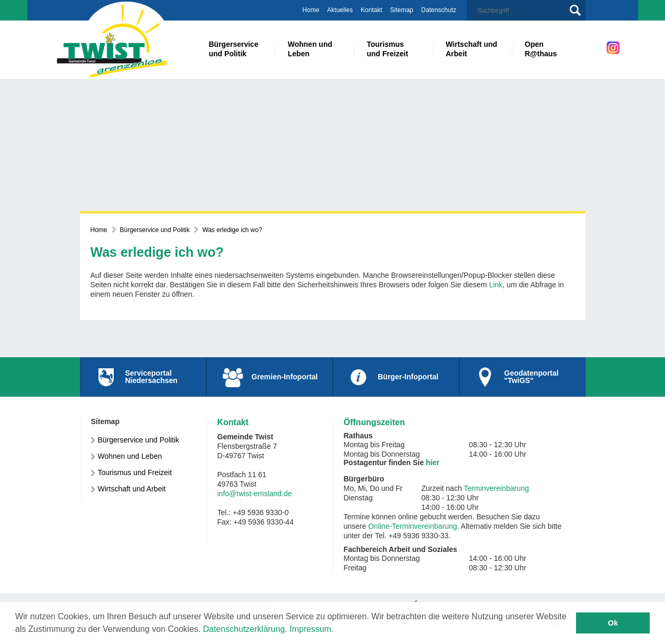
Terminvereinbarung (497, 488)
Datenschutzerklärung (244, 629)
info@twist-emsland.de (255, 494)
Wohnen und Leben (130, 456)
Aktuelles (340, 10)
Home (311, 10)
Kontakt (371, 10)
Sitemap (402, 10)
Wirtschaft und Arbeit (132, 489)
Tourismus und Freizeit (135, 472)
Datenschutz (439, 10)
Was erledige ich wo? (232, 230)
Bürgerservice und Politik (155, 230)
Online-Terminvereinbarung (413, 526)
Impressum (310, 629)
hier (433, 462)
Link (496, 285)
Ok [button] (613, 623)
